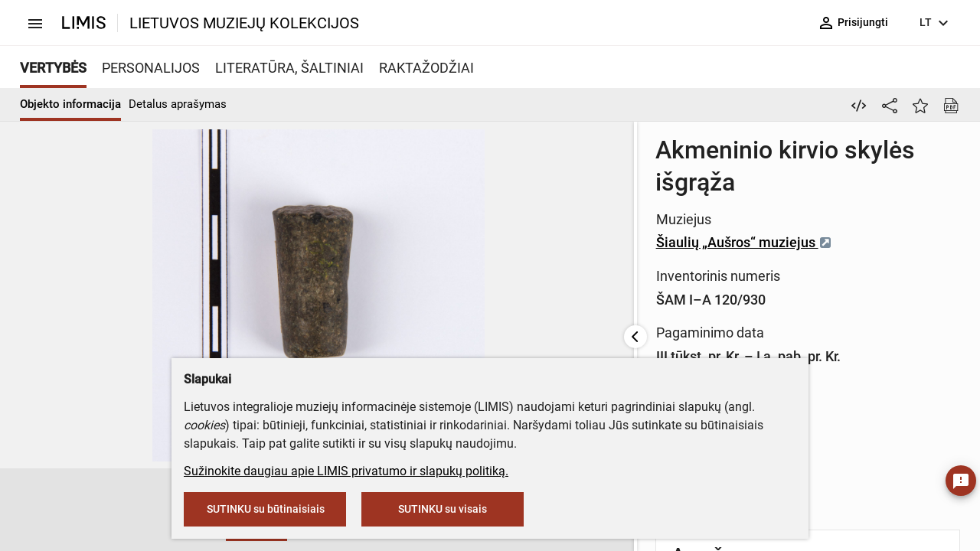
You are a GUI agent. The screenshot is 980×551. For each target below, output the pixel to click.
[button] (81, 510)
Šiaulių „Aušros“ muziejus (485, 210)
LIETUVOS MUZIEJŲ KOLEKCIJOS (244, 23)
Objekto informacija (70, 104)
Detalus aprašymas (178, 104)
